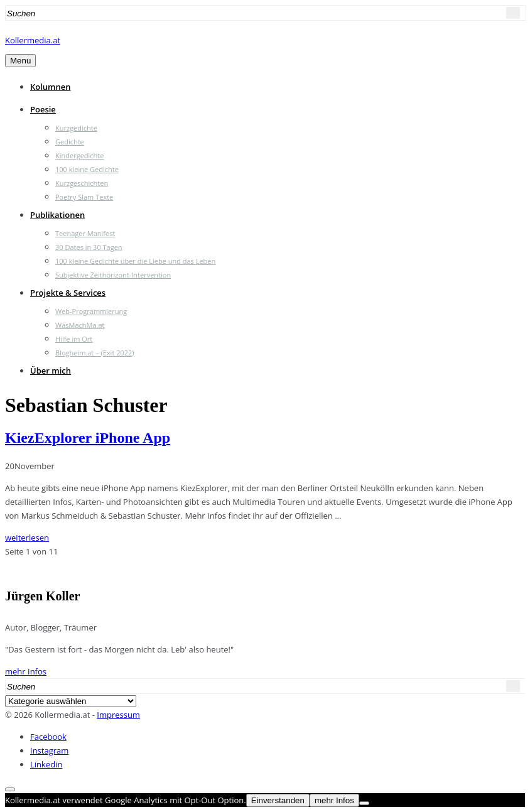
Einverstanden (278, 800)
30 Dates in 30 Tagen (89, 247)
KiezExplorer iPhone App (88, 438)
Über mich (51, 371)
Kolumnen (51, 87)
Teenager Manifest (85, 233)
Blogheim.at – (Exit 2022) (95, 353)
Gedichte (70, 142)
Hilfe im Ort (74, 339)
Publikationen (57, 215)
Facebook (48, 737)
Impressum (118, 715)
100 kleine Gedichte (87, 169)
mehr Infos (26, 671)
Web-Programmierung (91, 311)
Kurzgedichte (76, 128)
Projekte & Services (68, 293)
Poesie (43, 109)
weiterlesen (27, 538)
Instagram (49, 750)
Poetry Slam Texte (84, 197)
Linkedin (46, 764)
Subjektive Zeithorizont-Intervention (113, 275)
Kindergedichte (79, 155)
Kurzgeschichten (82, 183)
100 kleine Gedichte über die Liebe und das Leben (135, 261)
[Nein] (364, 803)
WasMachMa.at (80, 325)
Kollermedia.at (33, 40)
